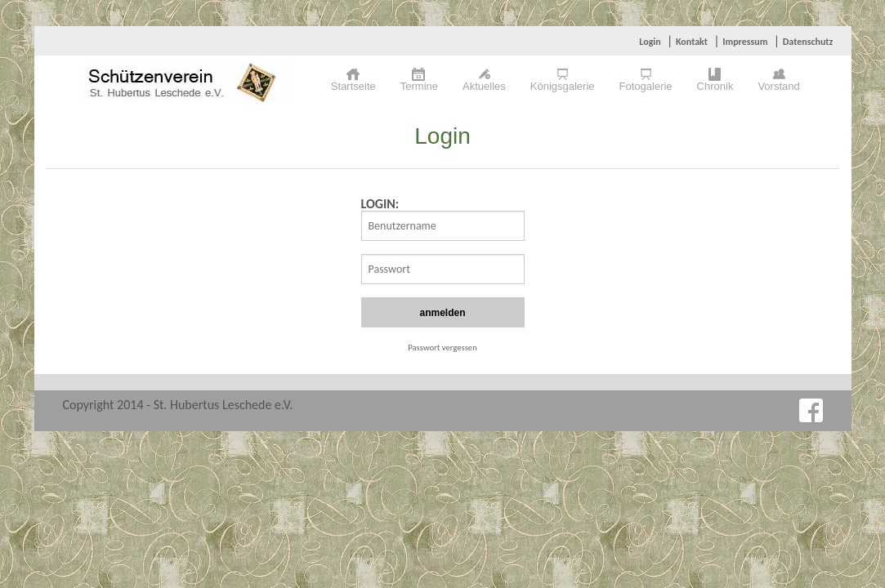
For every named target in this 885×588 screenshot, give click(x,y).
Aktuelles (484, 86)
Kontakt (692, 42)
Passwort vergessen (442, 347)
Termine (419, 86)
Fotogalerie (646, 86)
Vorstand (778, 86)
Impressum (745, 42)
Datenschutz (808, 42)
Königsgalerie (563, 86)
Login (650, 42)
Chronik (715, 86)
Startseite (353, 86)
